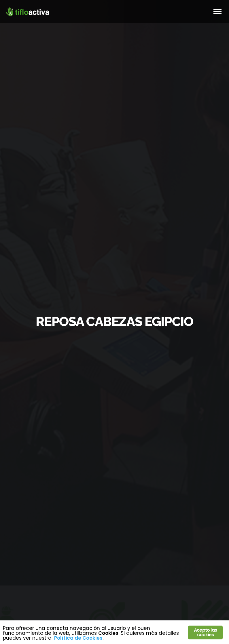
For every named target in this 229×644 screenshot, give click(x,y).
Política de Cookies (78, 638)
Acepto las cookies (205, 632)
